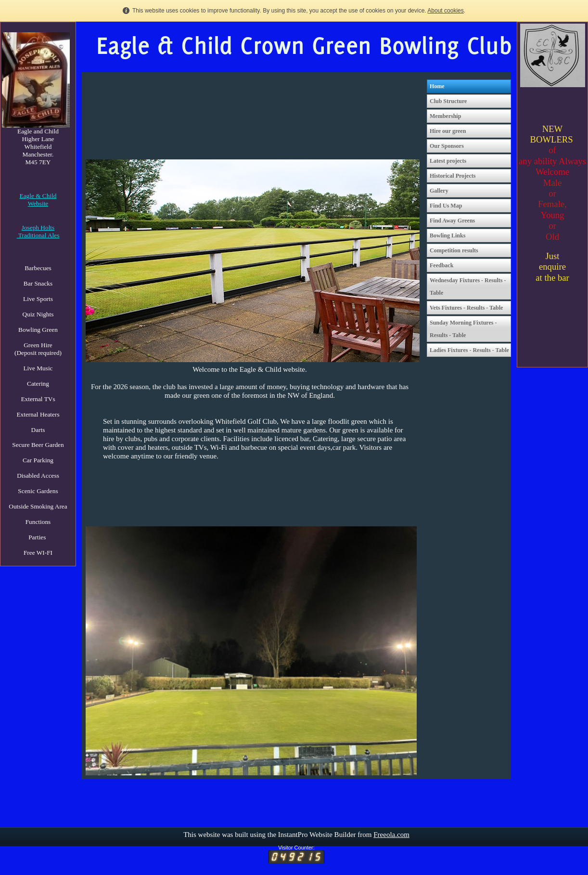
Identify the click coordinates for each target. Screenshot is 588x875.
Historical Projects (453, 176)
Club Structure (448, 101)
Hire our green (448, 131)
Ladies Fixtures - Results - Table (469, 350)
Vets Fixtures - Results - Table (466, 308)
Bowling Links (447, 235)
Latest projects (448, 161)
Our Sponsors (447, 146)
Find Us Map (446, 206)
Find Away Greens (452, 221)
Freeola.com (391, 835)
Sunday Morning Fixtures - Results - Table (463, 329)
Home (437, 86)
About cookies (445, 11)
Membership (445, 116)
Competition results (454, 250)
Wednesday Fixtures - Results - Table (468, 287)
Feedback (441, 265)
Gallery (439, 191)
